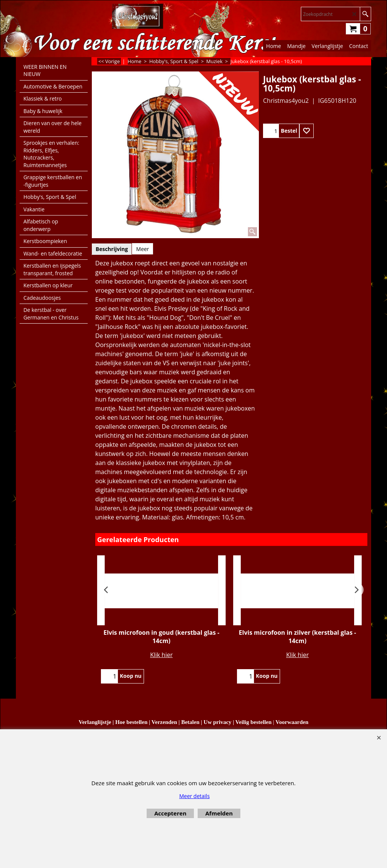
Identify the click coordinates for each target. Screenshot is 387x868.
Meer (142, 249)
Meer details (194, 796)
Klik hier (161, 655)
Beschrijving (112, 249)
